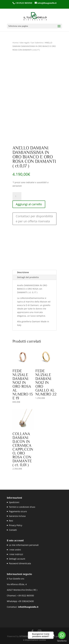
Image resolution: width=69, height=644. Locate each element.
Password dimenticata (20, 563)
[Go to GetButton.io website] (62, 641)
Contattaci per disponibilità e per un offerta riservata (34, 219)
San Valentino (37, 43)
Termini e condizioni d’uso (22, 507)
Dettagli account (17, 559)
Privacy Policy (16, 525)
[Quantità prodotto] (17, 196)
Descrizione (23, 272)
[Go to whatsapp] (62, 635)
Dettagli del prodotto (28, 277)
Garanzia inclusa (17, 516)
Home (15, 43)
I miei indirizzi (16, 554)
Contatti (13, 530)
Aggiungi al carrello (29, 204)
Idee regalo (25, 43)
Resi (11, 521)
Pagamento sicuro (18, 511)
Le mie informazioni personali (24, 545)
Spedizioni (14, 502)
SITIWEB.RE (25, 636)
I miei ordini (15, 550)
